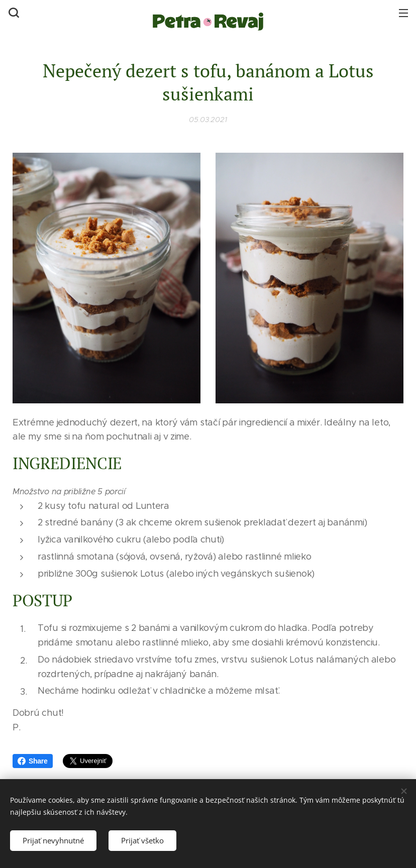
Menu (403, 13)
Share (33, 761)
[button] (13, 13)
